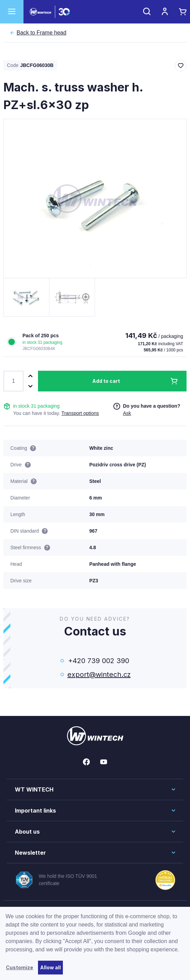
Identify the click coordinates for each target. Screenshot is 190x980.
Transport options (80, 413)
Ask (127, 413)
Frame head (41, 33)
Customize (20, 967)
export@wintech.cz (98, 675)
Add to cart (106, 381)
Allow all (50, 967)
